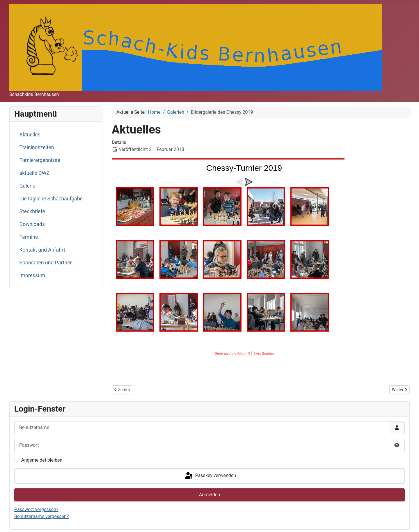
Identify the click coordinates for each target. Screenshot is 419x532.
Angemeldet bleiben (42, 460)
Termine (29, 237)
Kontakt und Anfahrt (42, 250)
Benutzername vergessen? (41, 516)
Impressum (32, 275)
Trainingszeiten (37, 147)
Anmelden (210, 495)
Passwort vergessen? (36, 509)
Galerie (27, 186)
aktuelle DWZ (34, 173)
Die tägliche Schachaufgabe (51, 199)
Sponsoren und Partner (46, 263)
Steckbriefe (32, 211)
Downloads (32, 224)
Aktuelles (30, 135)
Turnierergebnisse (40, 160)
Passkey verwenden (210, 476)
